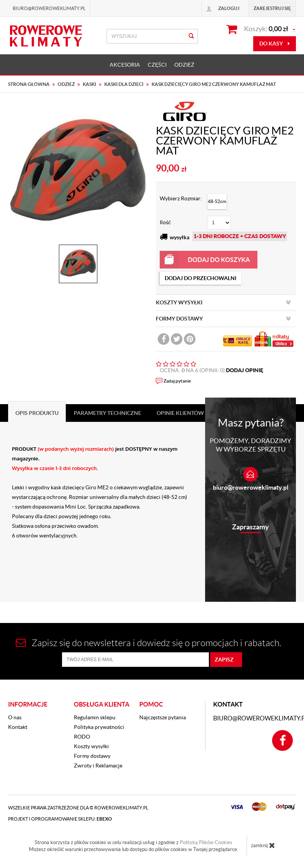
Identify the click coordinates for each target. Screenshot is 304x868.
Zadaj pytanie (177, 381)
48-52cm (217, 201)
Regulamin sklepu (95, 717)
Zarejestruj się (272, 8)
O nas (15, 717)
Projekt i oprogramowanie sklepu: (60, 819)
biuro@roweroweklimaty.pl (251, 487)
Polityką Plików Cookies (206, 842)
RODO (82, 737)
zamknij (263, 845)
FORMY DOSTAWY (223, 319)
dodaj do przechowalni (200, 278)
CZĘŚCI (157, 65)
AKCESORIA (125, 65)
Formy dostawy (92, 756)
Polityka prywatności (99, 727)
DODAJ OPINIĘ (245, 370)
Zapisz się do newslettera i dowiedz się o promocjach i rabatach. (149, 643)
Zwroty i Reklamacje (98, 766)
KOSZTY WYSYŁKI (223, 302)
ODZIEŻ (184, 65)
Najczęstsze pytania (163, 717)
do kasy (275, 44)
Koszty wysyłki (91, 746)
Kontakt (18, 727)
